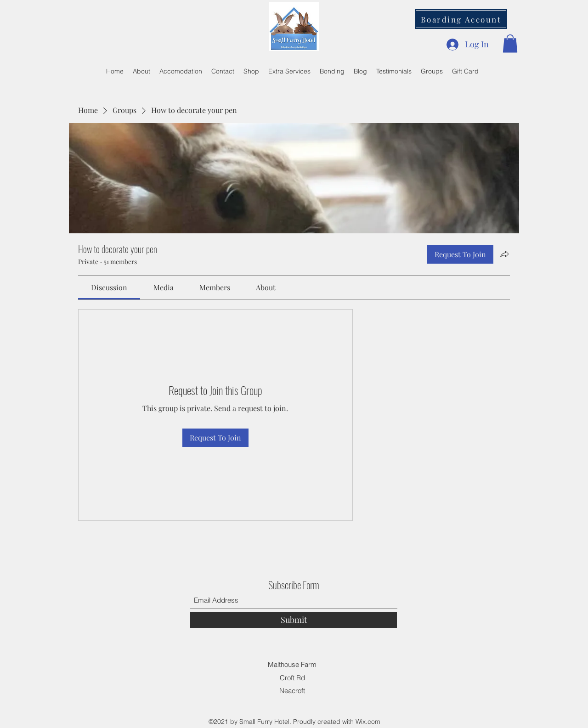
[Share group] (504, 254)
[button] (510, 43)
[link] (109, 287)
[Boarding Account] (461, 19)
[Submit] (294, 620)
